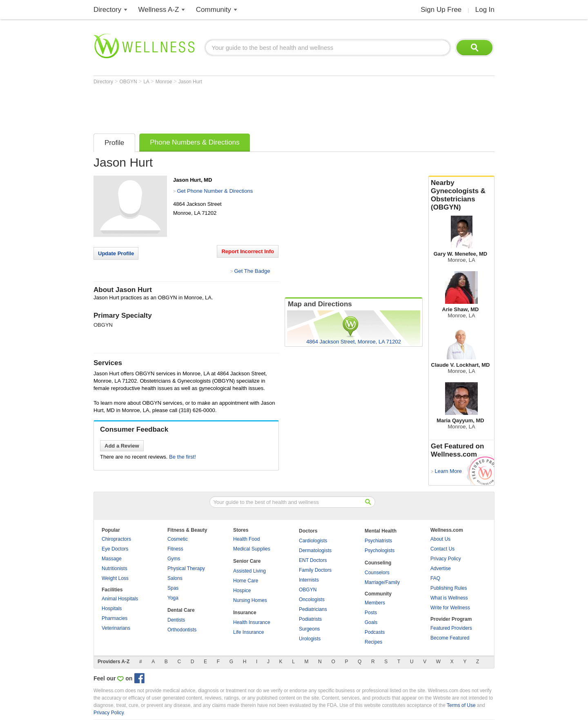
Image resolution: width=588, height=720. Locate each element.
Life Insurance (248, 632)
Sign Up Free (441, 10)
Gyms (174, 559)
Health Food (246, 539)
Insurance (245, 613)
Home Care (246, 581)
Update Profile (116, 253)
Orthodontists (182, 630)
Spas (173, 588)
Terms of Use (461, 705)
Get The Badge (252, 271)
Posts (371, 613)
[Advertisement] (242, 107)
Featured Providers (451, 628)
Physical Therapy (186, 568)
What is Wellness (449, 598)
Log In (485, 10)
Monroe (165, 82)
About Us (440, 539)
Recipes (373, 642)
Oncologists (312, 600)
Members (375, 603)
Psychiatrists (378, 541)
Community (214, 10)
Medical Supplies (252, 549)
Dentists (176, 620)
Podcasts (375, 632)
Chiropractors (116, 539)
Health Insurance (252, 622)
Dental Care (181, 610)
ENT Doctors (313, 560)
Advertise (441, 568)
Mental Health (381, 531)
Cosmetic (178, 539)
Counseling (378, 563)
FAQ (435, 578)
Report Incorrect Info (248, 251)
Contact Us (442, 549)
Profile (114, 143)
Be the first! (183, 457)
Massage (112, 559)
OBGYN (129, 82)
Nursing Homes (250, 600)
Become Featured (450, 638)
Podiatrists (310, 619)
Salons (175, 578)
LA (147, 82)
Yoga (173, 598)
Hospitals (112, 609)
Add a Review (122, 446)
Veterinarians (116, 628)
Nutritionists (115, 568)
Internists (309, 580)
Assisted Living (249, 571)
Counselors (377, 573)
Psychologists (380, 551)
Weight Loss (115, 578)
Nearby (461, 195)
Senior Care (247, 561)
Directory (107, 10)
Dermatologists (315, 551)
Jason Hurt (190, 82)
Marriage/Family (382, 582)
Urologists (310, 639)
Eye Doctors (115, 549)
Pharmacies (115, 618)
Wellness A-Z (159, 10)
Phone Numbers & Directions (195, 142)
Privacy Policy (446, 559)
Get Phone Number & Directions (215, 191)
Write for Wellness (450, 608)
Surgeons (309, 629)
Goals (371, 622)
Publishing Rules (449, 588)
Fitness (175, 549)
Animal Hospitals (120, 599)
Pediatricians (313, 609)
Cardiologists (313, 541)
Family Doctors (315, 570)
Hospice (242, 591)
